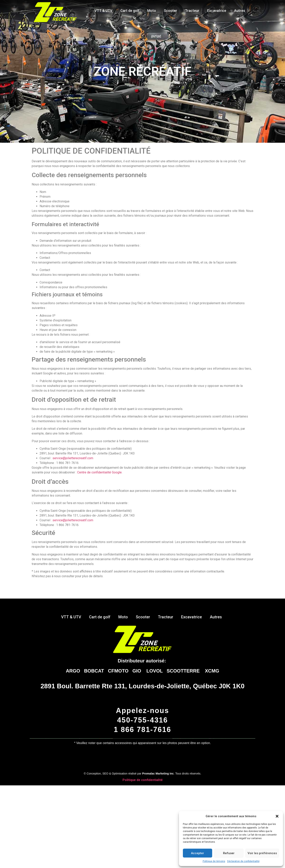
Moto (152, 11)
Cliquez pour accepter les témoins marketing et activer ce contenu (142, 819)
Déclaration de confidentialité (243, 861)
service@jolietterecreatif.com (73, 458)
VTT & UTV (103, 11)
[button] (277, 816)
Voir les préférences (262, 853)
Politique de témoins (214, 861)
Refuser (229, 853)
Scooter (171, 11)
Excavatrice (217, 11)
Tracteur (192, 11)
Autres (241, 11)
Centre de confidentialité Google (99, 472)
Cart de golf (130, 11)
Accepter (198, 853)
